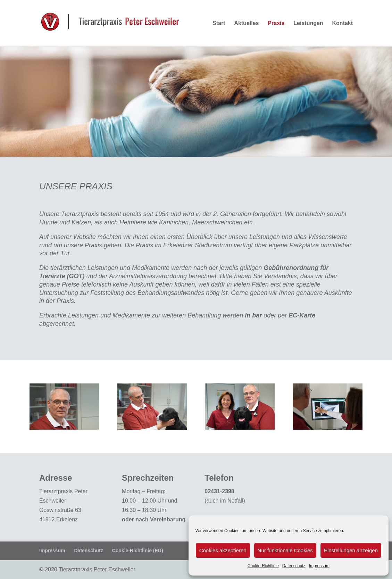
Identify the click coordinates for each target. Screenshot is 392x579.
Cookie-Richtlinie (263, 566)
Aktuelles (246, 23)
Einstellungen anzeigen (351, 550)
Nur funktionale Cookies (285, 550)
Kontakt (343, 23)
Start (219, 23)
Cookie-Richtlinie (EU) (138, 551)
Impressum (319, 566)
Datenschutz (294, 566)
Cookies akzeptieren (223, 550)
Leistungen (308, 23)
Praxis (276, 23)
